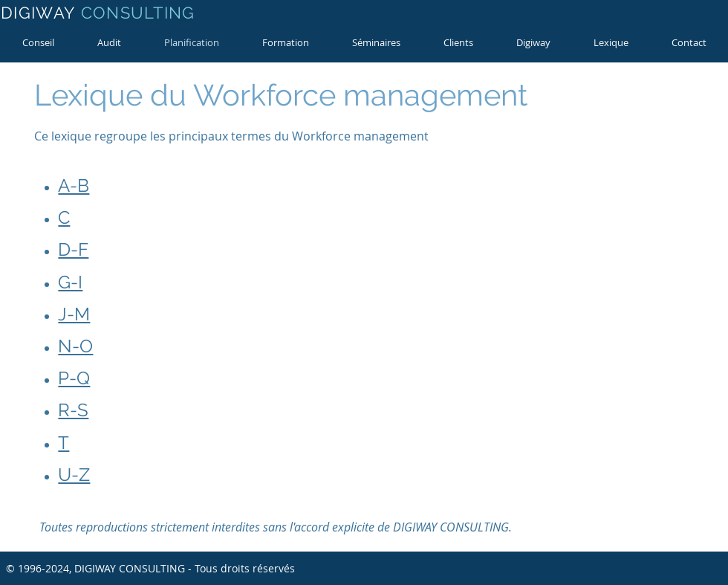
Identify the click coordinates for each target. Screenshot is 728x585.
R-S (73, 410)
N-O (75, 346)
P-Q (74, 378)
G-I (70, 282)
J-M (74, 314)
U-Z (74, 475)
